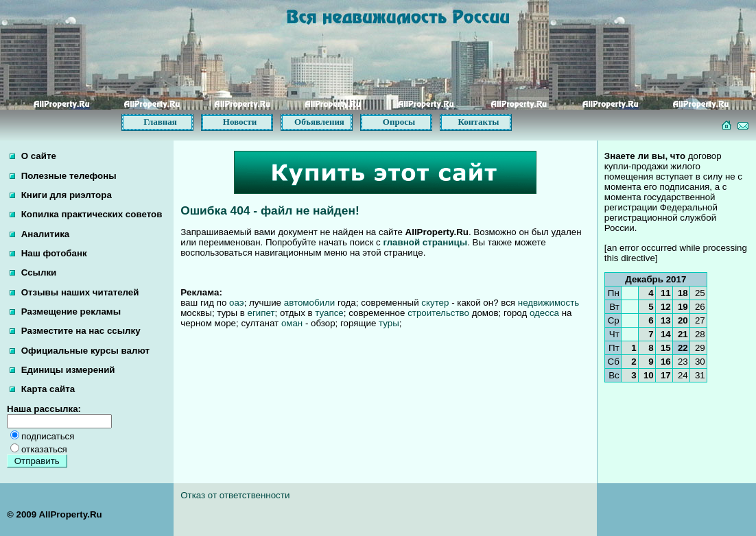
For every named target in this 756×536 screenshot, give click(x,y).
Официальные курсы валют (80, 351)
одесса (544, 313)
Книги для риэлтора (61, 195)
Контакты (479, 122)
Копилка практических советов (86, 214)
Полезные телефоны (63, 176)
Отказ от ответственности (235, 495)
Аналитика (39, 234)
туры (389, 323)
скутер (435, 303)
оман (292, 323)
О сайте (33, 156)
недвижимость (548, 303)
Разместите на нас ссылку (75, 331)
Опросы (399, 122)
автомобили (309, 303)
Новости (240, 122)
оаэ (237, 303)
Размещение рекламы (65, 312)
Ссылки (33, 272)
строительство (438, 313)
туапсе (329, 313)
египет (261, 313)
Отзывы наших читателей (74, 292)
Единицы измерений (62, 370)
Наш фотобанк (48, 253)
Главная (160, 122)
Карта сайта (42, 389)
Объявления (319, 122)
